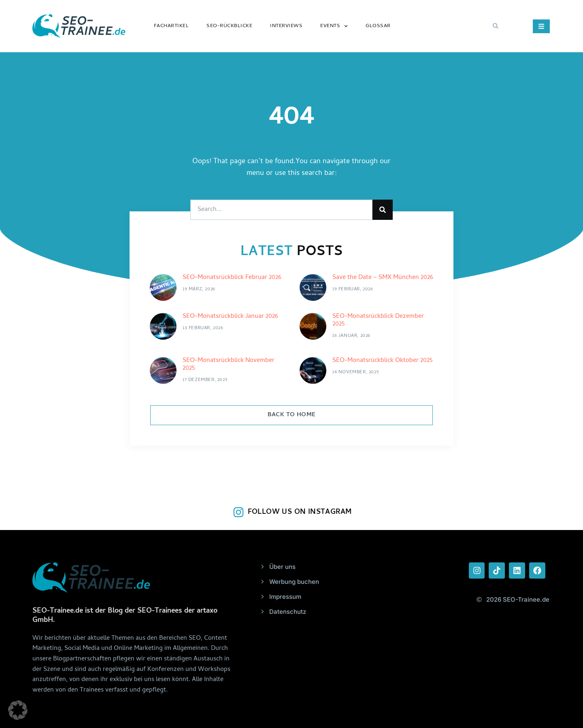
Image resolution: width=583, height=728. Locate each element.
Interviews (286, 26)
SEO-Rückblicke (229, 26)
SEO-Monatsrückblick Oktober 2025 (382, 361)
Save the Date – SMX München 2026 (383, 278)
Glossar (378, 26)
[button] (496, 26)
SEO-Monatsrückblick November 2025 (229, 365)
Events (334, 26)
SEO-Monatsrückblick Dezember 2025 (378, 320)
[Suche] (383, 210)
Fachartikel (171, 26)
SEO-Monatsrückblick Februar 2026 (232, 278)
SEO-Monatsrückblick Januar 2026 (230, 317)
